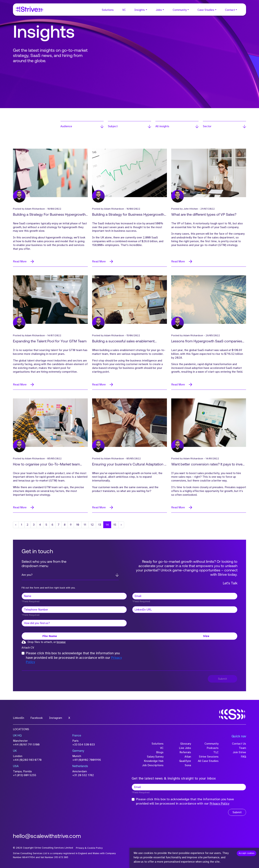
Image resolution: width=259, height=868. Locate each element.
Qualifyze (185, 761)
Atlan (188, 757)
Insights (140, 10)
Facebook (37, 718)
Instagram (56, 718)
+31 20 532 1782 (83, 775)
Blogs (160, 752)
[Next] (121, 525)
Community (180, 10)
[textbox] (74, 596)
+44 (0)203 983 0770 (27, 760)
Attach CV (28, 648)
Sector (207, 126)
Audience (66, 126)
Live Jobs (185, 748)
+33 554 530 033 (84, 745)
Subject (113, 126)
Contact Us (239, 744)
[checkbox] (23, 653)
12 (92, 525)
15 (115, 525)
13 (100, 525)
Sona (188, 765)
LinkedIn (19, 718)
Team (242, 748)
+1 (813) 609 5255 (25, 775)
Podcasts (213, 748)
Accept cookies (246, 853)
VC (124, 10)
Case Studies (206, 10)
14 (107, 525)
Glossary (186, 744)
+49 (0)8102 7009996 (87, 760)
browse (61, 642)
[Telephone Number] (74, 610)
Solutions (108, 10)
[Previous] (16, 525)
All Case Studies (208, 761)
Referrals (185, 752)
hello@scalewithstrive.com (47, 836)
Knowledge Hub (154, 761)
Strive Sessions (209, 757)
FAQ (243, 757)
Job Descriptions (153, 765)
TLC (216, 752)
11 (85, 525)
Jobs (159, 10)
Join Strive (239, 752)
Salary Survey (155, 757)
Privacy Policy (220, 803)
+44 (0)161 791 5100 (26, 745)
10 (78, 525)
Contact (230, 10)
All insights (162, 126)
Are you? (27, 575)
